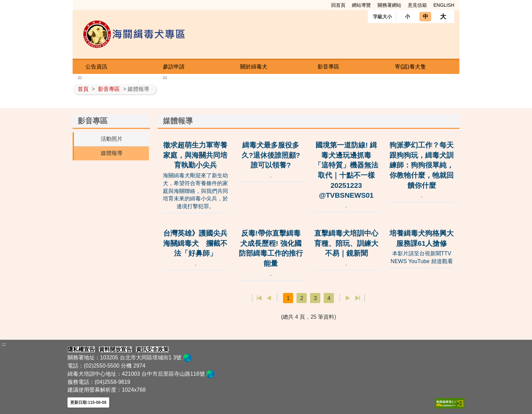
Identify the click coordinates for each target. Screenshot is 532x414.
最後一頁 (357, 298)
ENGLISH (444, 5)
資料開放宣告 (115, 349)
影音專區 (328, 67)
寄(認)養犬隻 (410, 67)
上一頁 (269, 298)
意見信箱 (417, 5)
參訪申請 (174, 67)
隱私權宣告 (81, 349)
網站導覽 (361, 5)
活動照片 (112, 139)
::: (76, 5)
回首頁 (338, 5)
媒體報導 (112, 153)
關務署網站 (389, 5)
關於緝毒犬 (254, 67)
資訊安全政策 (152, 349)
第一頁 (259, 298)
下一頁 (348, 298)
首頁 (83, 89)
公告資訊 (96, 67)
